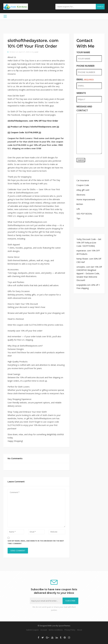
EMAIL (85, 80)
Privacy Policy (70, 630)
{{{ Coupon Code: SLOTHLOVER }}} (24, 132)
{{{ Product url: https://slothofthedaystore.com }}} (33, 127)
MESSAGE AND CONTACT (84, 108)
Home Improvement (86, 199)
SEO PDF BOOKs (84, 214)
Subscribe (70, 601)
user (36, 52)
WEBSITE (81, 93)
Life (78, 209)
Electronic (81, 195)
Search (100, 7)
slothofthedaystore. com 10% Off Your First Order (33, 121)
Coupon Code (83, 185)
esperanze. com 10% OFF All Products (88, 252)
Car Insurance (83, 180)
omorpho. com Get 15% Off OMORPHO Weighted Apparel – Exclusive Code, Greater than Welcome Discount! (89, 274)
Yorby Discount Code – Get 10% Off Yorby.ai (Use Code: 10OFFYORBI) (89, 243)
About (80, 630)
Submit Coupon (32, 630)
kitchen (80, 204)
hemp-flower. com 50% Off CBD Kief (89, 260)
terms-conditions (56, 630)
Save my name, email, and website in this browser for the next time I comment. (36, 542)
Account (44, 630)
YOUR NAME (83, 52)
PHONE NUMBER (85, 66)
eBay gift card (83, 190)
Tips (78, 218)
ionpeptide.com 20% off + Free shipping (88, 287)
